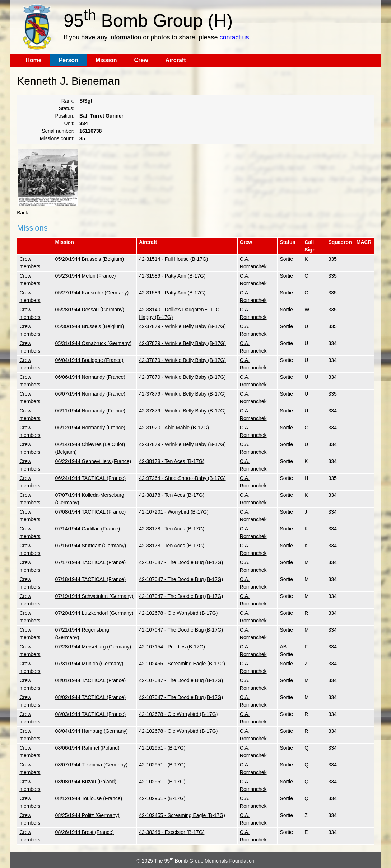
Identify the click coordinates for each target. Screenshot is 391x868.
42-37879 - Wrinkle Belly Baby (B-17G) (182, 326)
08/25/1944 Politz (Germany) (87, 815)
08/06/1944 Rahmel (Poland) (87, 748)
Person (69, 60)
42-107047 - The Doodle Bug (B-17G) (181, 562)
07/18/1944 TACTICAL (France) (91, 579)
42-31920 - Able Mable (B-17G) (174, 428)
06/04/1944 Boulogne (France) (89, 360)
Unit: (69, 123)
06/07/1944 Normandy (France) (90, 394)
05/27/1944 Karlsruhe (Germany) (92, 293)
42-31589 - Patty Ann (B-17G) (172, 276)
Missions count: (57, 138)
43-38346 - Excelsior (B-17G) (172, 832)
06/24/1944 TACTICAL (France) (91, 478)
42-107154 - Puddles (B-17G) (172, 647)
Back (22, 213)
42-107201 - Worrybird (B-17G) (174, 512)
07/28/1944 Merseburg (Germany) (93, 647)
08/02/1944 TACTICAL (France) (91, 697)
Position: (65, 116)
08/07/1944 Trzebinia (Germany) (92, 765)
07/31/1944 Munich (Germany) (89, 664)
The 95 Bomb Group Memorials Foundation (204, 861)
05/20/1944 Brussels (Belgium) (90, 259)
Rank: (68, 101)
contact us (234, 37)
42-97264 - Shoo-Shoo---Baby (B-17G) (182, 478)
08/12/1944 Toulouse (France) (89, 798)
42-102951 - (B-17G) (162, 748)
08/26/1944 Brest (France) (85, 832)
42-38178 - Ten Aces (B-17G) (172, 461)
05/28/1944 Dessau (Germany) (90, 310)
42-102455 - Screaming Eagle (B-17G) (182, 664)
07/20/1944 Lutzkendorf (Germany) (94, 613)
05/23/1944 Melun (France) (86, 276)
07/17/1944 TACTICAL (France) (91, 562)
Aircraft (176, 60)
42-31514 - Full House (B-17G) (173, 259)
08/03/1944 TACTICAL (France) (91, 714)
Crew (141, 60)
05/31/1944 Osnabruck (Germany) (93, 343)
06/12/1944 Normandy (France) (90, 428)
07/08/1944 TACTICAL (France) (91, 512)
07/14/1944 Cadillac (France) (88, 529)
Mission (106, 60)
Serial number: (58, 131)
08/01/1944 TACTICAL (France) (91, 680)
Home (33, 60)
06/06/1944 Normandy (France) (90, 377)
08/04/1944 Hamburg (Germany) (92, 731)
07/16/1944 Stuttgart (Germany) (91, 546)
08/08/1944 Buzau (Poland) (86, 782)
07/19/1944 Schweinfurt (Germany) (94, 596)
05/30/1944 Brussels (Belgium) (90, 326)
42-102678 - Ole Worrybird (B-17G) (178, 613)
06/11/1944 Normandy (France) (90, 411)
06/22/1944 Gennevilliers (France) (93, 461)
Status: (67, 108)
